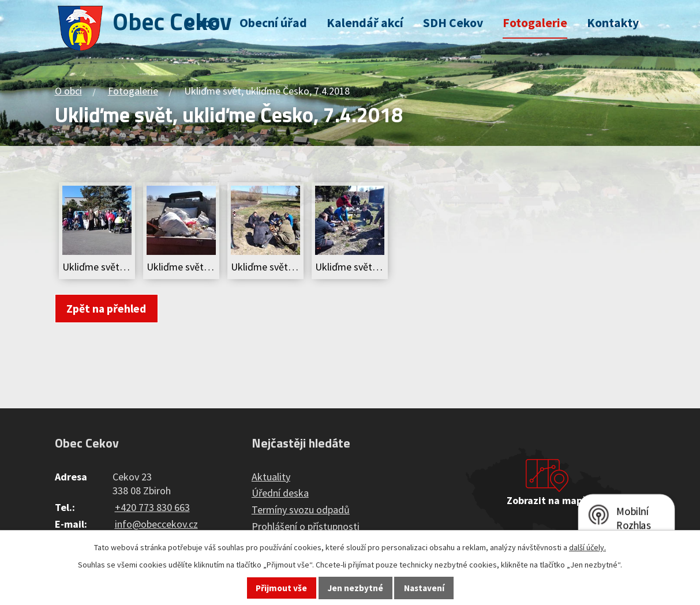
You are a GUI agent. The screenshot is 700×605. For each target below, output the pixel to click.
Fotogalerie (535, 23)
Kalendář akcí (365, 23)
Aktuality (271, 477)
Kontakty (613, 23)
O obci (203, 23)
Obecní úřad (273, 23)
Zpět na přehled (106, 309)
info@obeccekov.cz (156, 524)
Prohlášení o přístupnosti (306, 526)
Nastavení (424, 588)
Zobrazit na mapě (547, 500)
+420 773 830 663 (152, 507)
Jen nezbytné (355, 588)
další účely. (587, 547)
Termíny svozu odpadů (301, 510)
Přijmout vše (281, 588)
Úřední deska (280, 493)
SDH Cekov (453, 23)
